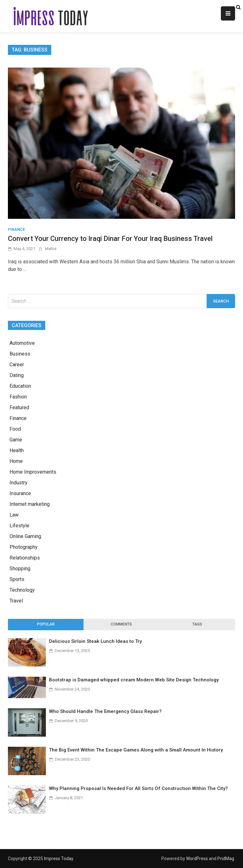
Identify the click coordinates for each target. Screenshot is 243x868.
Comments (121, 624)
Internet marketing (30, 504)
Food (15, 429)
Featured (19, 407)
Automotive (22, 343)
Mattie (51, 249)
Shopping (20, 569)
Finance (16, 230)
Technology (22, 590)
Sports (17, 579)
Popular (46, 624)
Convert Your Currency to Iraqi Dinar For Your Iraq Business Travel (110, 239)
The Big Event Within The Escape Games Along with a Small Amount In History (136, 750)
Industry (19, 483)
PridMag (226, 859)
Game (16, 440)
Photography (24, 547)
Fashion (18, 397)
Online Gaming (25, 536)
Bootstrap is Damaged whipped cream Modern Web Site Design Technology (134, 680)
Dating (17, 375)
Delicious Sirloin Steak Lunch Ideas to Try (95, 641)
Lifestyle (19, 526)
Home (16, 461)
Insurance (20, 493)
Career (17, 365)
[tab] (46, 625)
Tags (197, 624)
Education (20, 386)
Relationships (25, 558)
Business (20, 354)
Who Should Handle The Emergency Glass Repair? (105, 711)
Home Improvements (33, 472)
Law (14, 515)
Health (17, 450)
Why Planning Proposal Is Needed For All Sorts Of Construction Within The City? (138, 788)
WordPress (197, 859)
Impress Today (59, 859)
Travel (16, 601)
